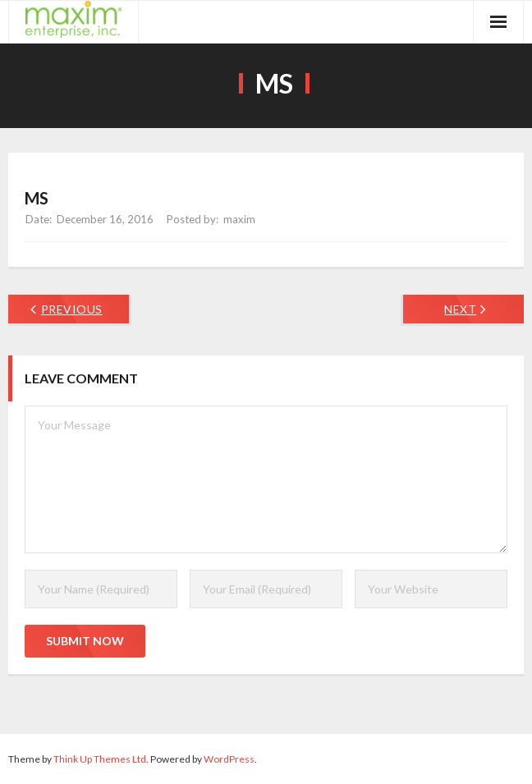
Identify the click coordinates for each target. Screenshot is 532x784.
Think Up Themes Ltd (100, 759)
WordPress (229, 759)
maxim (239, 219)
